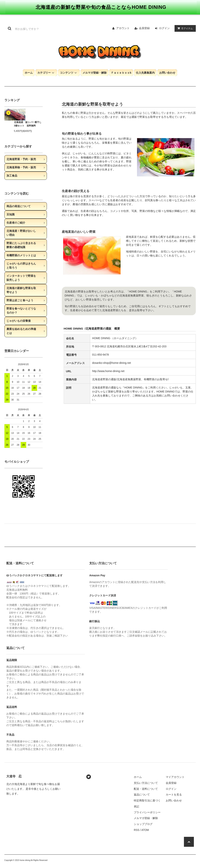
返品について (142, 795)
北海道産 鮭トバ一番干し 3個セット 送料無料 (28, 124)
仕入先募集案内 (145, 73)
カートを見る (174, 795)
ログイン (164, 28)
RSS (137, 830)
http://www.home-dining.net (109, 371)
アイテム (184, 28)
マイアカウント (175, 777)
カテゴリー (46, 73)
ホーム (29, 73)
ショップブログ (143, 824)
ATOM (145, 830)
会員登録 (144, 28)
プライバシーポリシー (147, 812)
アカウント (123, 28)
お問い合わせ (167, 73)
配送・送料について (146, 789)
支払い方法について (146, 783)
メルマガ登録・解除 (95, 73)
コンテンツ (69, 73)
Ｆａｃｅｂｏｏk (121, 73)
